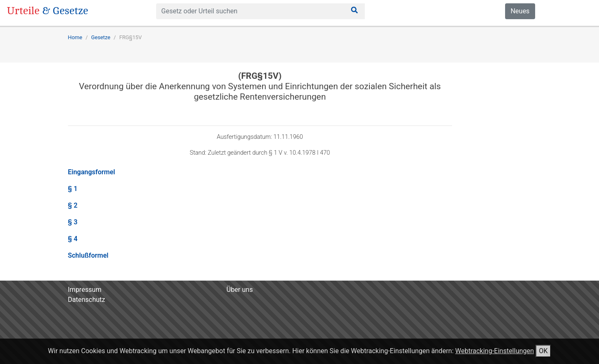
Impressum (85, 290)
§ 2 (73, 205)
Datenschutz (87, 300)
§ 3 (73, 222)
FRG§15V (131, 37)
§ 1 (73, 189)
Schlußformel (88, 255)
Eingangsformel (92, 172)
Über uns (240, 290)
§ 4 (73, 239)
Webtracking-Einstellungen (494, 351)
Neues (520, 11)
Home (75, 37)
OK (543, 351)
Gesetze (101, 37)
